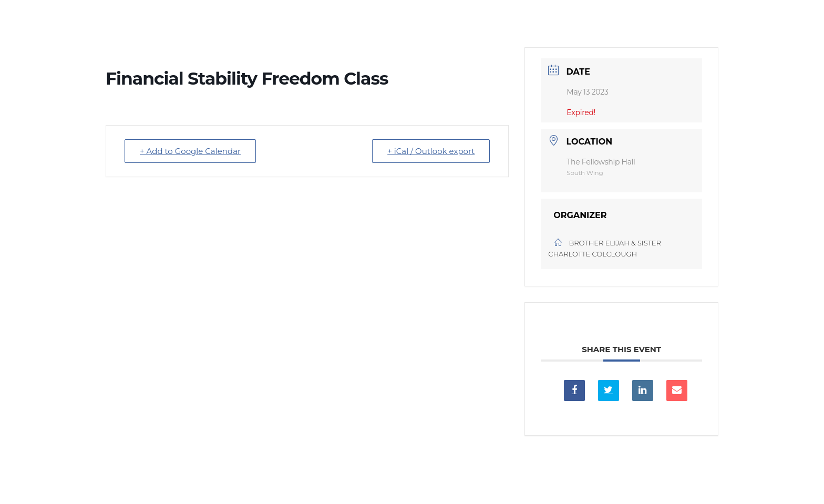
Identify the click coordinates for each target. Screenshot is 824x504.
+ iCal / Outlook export (431, 151)
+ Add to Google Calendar (190, 151)
